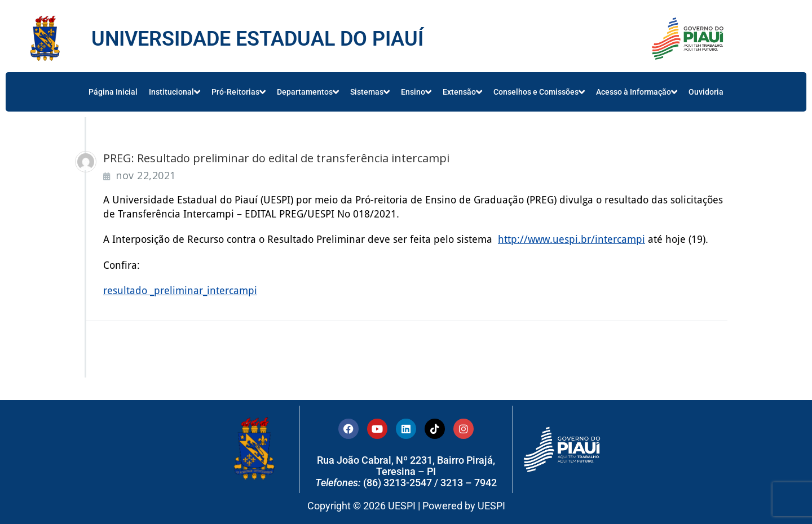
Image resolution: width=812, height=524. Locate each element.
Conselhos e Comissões (539, 92)
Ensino (416, 92)
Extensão (462, 92)
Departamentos (308, 92)
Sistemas (370, 92)
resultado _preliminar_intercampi (180, 290)
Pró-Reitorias (239, 92)
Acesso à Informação (637, 92)
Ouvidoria (706, 92)
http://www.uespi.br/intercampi (572, 239)
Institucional (175, 92)
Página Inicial (113, 92)
